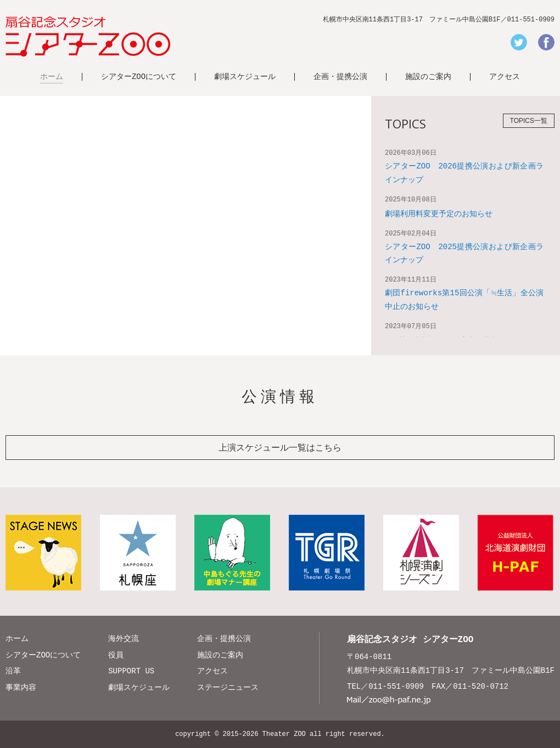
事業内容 (21, 687)
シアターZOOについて (139, 77)
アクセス (505, 77)
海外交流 (124, 639)
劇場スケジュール (245, 77)
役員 (116, 655)
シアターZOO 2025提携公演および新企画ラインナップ (464, 254)
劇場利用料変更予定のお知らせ (439, 214)
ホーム (52, 77)
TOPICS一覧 (529, 121)
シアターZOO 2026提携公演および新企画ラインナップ (464, 173)
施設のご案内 (428, 77)
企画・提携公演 (340, 77)
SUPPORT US (131, 671)
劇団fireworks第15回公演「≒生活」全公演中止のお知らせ (464, 300)
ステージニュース (228, 687)
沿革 (13, 671)
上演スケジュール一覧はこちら (280, 448)
